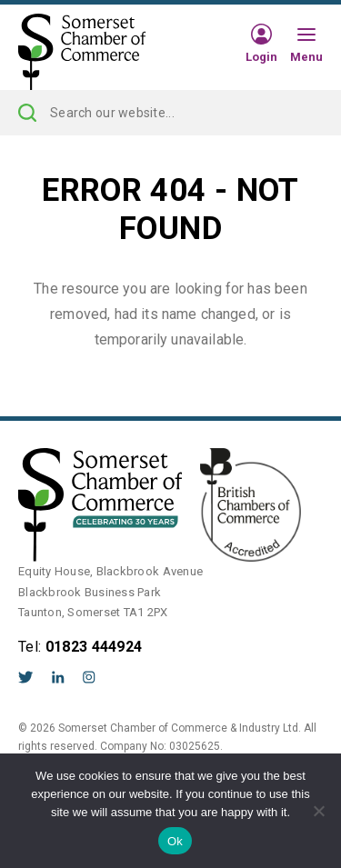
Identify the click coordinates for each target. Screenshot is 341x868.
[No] (318, 811)
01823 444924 (94, 647)
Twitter (26, 677)
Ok (175, 841)
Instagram (89, 677)
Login (261, 56)
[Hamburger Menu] (306, 35)
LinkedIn (58, 677)
